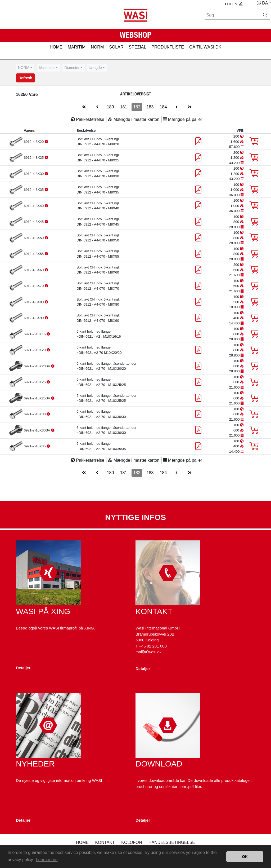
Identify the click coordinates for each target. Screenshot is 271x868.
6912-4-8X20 (34, 142)
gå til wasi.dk (205, 47)
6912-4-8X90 (34, 318)
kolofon (132, 842)
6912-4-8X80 (34, 302)
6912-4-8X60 (34, 270)
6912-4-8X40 (34, 206)
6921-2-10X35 (35, 446)
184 (163, 107)
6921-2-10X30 (35, 414)
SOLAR (116, 47)
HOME (56, 47)
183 (150, 107)
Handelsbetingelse (172, 842)
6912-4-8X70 (34, 286)
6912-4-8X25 (34, 158)
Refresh (25, 78)
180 (110, 107)
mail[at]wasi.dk (148, 652)
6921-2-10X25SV (37, 398)
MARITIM (77, 47)
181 (124, 107)
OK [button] (245, 857)
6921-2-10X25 (35, 382)
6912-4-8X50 (34, 238)
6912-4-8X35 (34, 190)
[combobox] (25, 68)
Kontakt (105, 842)
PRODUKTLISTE (168, 47)
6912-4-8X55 (34, 254)
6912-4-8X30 (34, 174)
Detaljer (23, 668)
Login (234, 4)
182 (137, 107)
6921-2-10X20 (35, 350)
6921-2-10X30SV (37, 430)
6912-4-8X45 (34, 222)
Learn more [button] (47, 860)
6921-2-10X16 (35, 334)
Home (82, 842)
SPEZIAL (137, 47)
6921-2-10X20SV (37, 366)
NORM (97, 47)
